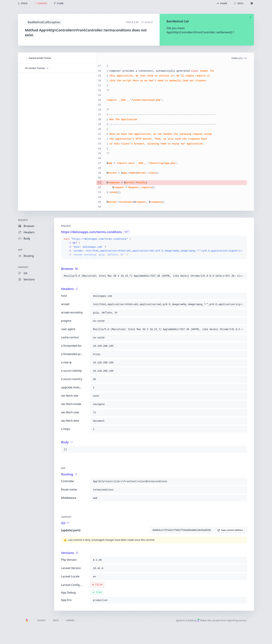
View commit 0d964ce (230, 530)
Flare (202, 620)
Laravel (70, 620)
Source (41, 620)
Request (23, 220)
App (20, 250)
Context (23, 267)
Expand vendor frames (39, 58)
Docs (56, 620)
